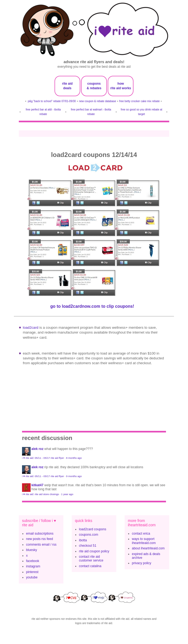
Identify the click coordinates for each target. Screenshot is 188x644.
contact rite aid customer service (91, 559)
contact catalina (90, 566)
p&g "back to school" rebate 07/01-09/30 (52, 101)
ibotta (83, 540)
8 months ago (74, 458)
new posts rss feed (39, 539)
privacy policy (142, 563)
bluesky (32, 550)
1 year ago (67, 494)
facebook (33, 561)
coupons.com (88, 535)
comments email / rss (41, 545)
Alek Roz (37, 449)
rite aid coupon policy (94, 551)
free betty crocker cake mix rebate (140, 101)
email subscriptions (40, 534)
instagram (33, 566)
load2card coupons (93, 529)
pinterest (32, 572)
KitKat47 (37, 485)
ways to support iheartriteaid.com (144, 541)
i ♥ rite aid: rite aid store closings (40, 494)
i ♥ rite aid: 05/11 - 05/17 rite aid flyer (43, 458)
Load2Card (31, 328)
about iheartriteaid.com (148, 548)
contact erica (141, 534)
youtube (32, 577)
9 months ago (74, 476)
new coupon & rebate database (97, 101)
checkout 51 (88, 546)
